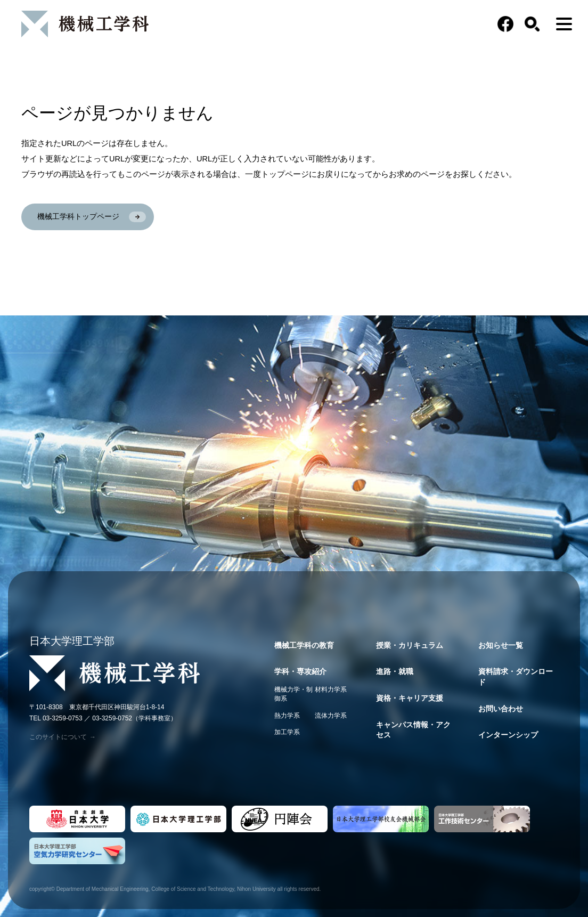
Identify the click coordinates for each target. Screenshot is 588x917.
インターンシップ (508, 735)
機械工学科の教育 (304, 645)
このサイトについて (63, 737)
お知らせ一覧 (501, 645)
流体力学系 (331, 716)
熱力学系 (287, 716)
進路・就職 (395, 671)
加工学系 (287, 732)
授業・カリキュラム (410, 645)
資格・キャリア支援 (410, 698)
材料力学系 (331, 689)
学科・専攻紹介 (300, 671)
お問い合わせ (501, 709)
